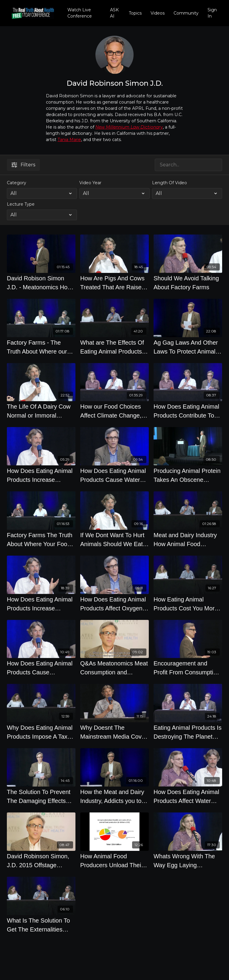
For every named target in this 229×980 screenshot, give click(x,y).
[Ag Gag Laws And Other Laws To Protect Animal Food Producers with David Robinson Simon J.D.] (188, 347)
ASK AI (114, 13)
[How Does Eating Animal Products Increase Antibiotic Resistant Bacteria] (41, 475)
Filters (23, 165)
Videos (158, 13)
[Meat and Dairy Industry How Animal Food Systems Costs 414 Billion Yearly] (188, 540)
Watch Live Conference (80, 13)
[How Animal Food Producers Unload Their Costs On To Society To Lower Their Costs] (114, 861)
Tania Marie (69, 140)
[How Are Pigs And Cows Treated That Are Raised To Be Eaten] (114, 283)
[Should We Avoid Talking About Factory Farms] (188, 283)
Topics (135, 13)
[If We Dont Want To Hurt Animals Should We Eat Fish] (114, 540)
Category (17, 183)
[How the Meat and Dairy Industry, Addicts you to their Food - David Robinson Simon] (114, 796)
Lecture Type (21, 204)
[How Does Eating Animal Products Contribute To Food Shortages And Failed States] (188, 411)
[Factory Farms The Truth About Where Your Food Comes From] (41, 540)
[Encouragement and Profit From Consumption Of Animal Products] (188, 668)
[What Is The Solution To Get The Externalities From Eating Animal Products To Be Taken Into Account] (41, 925)
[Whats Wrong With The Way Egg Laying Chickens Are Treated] (188, 861)
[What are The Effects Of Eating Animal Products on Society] (114, 347)
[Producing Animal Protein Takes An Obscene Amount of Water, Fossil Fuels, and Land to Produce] (188, 475)
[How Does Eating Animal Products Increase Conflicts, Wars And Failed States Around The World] (41, 604)
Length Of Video (170, 183)
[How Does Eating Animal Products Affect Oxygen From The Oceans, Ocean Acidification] (114, 604)
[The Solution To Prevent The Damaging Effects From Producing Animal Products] (41, 796)
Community (186, 13)
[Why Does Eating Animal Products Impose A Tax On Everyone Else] (41, 732)
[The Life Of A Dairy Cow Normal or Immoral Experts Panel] (41, 411)
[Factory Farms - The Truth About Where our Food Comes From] (41, 347)
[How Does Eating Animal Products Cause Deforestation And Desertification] (41, 668)
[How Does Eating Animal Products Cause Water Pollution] (114, 475)
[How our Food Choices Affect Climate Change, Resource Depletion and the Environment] (114, 411)
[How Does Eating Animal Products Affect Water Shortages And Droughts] (188, 796)
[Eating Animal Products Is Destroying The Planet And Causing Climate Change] (188, 732)
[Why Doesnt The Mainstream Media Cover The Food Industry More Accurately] (114, 732)
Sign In (212, 13)
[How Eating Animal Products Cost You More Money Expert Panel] (188, 604)
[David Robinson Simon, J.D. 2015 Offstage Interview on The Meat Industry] (41, 861)
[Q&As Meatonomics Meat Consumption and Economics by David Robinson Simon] (114, 668)
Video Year (90, 183)
